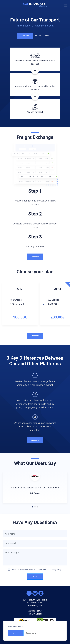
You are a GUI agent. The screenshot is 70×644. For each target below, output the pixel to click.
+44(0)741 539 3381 (35, 614)
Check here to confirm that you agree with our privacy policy (36, 569)
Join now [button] (25, 36)
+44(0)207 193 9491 (35, 611)
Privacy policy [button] (31, 633)
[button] (35, 165)
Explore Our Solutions (44, 36)
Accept (16, 633)
